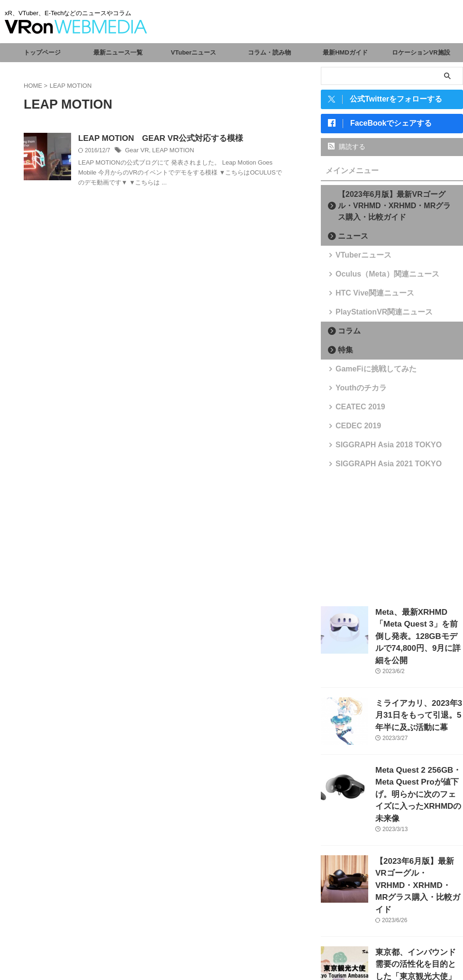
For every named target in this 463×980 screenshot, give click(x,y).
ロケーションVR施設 (421, 52)
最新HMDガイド (345, 52)
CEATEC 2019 (355, 411)
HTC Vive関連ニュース (367, 297)
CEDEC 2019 (353, 430)
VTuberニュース (194, 52)
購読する (347, 150)
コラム (346, 335)
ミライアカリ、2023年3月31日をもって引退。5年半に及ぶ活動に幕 (418, 699)
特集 (343, 354)
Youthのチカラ (355, 392)
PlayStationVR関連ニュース (374, 316)
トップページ (42, 52)
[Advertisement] (392, 541)
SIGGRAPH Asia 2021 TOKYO (378, 467)
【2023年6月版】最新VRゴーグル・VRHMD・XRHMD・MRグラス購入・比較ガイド (395, 209)
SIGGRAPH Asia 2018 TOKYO (378, 448)
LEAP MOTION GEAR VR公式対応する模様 (156, 139)
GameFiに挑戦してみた (368, 373)
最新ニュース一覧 (118, 52)
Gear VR (136, 151)
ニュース (349, 240)
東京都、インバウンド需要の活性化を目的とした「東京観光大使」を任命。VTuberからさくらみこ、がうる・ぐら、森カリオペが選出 (418, 923)
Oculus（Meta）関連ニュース (377, 278)
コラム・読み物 (269, 52)
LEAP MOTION (170, 151)
